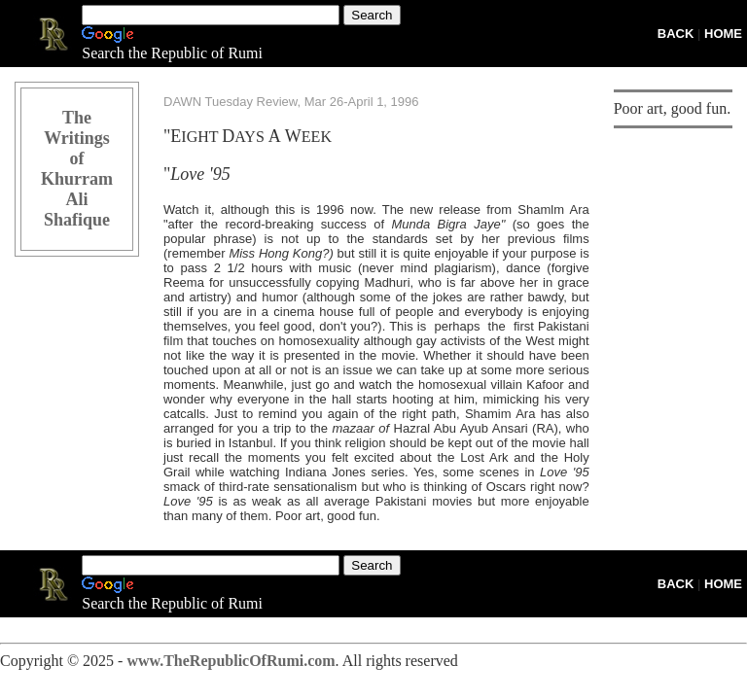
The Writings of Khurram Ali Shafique (77, 169)
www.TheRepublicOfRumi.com (231, 661)
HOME (723, 34)
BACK (676, 34)
